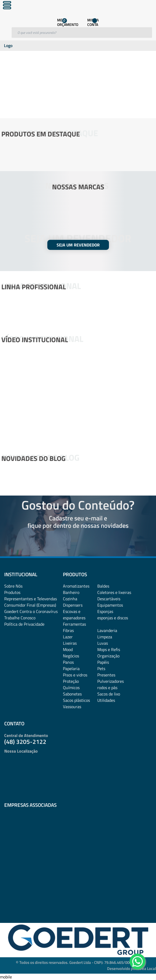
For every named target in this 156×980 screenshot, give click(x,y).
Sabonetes (72, 694)
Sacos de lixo (109, 694)
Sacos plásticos (76, 700)
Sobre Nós (13, 586)
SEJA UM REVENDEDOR (78, 245)
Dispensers (73, 605)
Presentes (106, 675)
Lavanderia (107, 630)
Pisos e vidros (75, 675)
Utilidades (106, 700)
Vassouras (72, 707)
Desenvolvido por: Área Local (132, 968)
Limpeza (105, 637)
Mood (68, 649)
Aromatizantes (76, 586)
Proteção (71, 681)
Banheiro (71, 592)
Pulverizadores (111, 681)
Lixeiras (70, 643)
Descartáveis (109, 599)
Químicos (71, 688)
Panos (68, 662)
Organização (108, 656)
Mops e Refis (109, 649)
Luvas (103, 643)
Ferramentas (74, 624)
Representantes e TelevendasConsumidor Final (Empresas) (31, 602)
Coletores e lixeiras (114, 592)
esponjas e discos (113, 618)
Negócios (71, 656)
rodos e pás (107, 688)
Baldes (103, 586)
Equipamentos (110, 605)
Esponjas (105, 611)
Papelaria (71, 668)
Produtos (12, 592)
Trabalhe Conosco (20, 618)
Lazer (68, 637)
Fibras (68, 630)
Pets (101, 668)
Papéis (103, 662)
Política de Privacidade (24, 624)
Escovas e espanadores (74, 615)
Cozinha (70, 599)
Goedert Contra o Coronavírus (31, 611)
